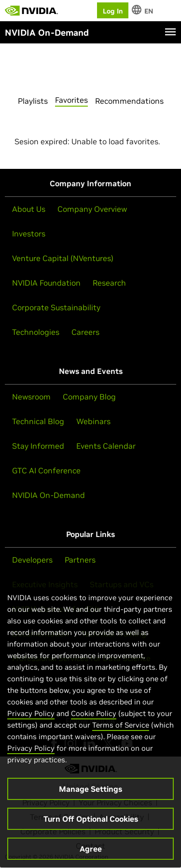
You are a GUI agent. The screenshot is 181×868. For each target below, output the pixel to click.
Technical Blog (38, 421)
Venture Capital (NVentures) (63, 258)
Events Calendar (106, 446)
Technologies (36, 332)
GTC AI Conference (46, 470)
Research (109, 283)
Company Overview (92, 209)
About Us (29, 209)
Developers (32, 560)
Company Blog (89, 397)
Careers (85, 332)
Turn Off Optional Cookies (91, 824)
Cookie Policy (94, 719)
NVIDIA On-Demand (49, 495)
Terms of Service (121, 730)
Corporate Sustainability (56, 307)
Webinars (93, 421)
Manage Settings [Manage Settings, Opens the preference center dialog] (90, 794)
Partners (80, 560)
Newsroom (31, 397)
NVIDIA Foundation (46, 283)
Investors (29, 234)
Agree (91, 854)
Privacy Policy (31, 719)
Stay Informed (38, 446)
